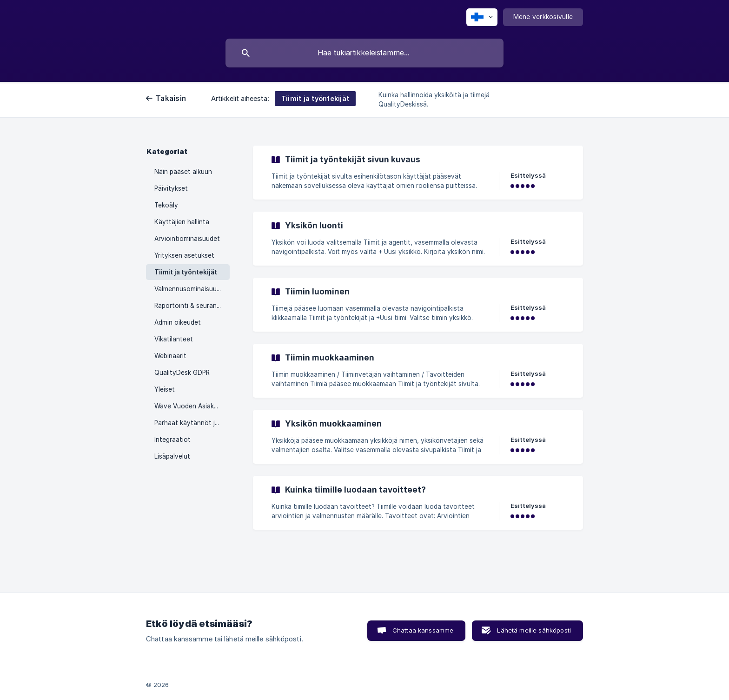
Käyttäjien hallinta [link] (182, 222)
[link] (418, 173)
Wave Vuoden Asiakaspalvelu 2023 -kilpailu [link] (192, 406)
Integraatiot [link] (172, 440)
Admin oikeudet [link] (178, 322)
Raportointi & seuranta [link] (189, 306)
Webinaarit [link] (170, 356)
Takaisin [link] (171, 98)
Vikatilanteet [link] (174, 339)
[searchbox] (364, 53)
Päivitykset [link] (171, 188)
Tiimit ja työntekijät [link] (186, 272)
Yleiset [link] (165, 389)
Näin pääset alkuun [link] (183, 172)
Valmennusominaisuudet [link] (191, 289)
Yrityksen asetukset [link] (184, 255)
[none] (482, 17)
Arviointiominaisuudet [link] (187, 239)
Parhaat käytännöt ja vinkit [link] (192, 423)
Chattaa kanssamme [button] (423, 630)
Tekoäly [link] (166, 205)
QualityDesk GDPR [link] (182, 373)
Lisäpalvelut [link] (172, 456)
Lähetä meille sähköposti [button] (534, 630)
